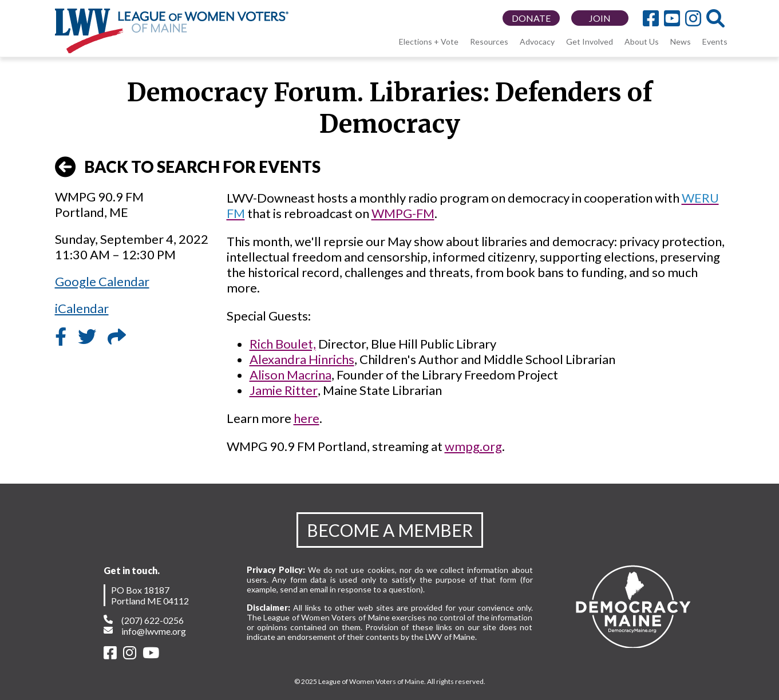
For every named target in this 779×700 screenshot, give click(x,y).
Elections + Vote (429, 41)
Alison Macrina (290, 375)
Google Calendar (102, 281)
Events (715, 41)
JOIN (600, 18)
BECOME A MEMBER (390, 530)
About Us (642, 41)
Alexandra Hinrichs (302, 359)
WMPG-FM (403, 213)
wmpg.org (473, 446)
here (307, 418)
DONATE (531, 18)
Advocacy (537, 41)
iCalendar (82, 308)
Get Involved (590, 41)
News (681, 41)
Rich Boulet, (283, 344)
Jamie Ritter (284, 390)
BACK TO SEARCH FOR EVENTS (188, 167)
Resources (489, 41)
